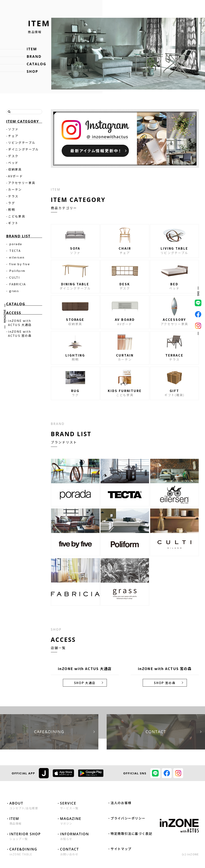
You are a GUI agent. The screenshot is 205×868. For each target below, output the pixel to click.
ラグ (12, 203)
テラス (13, 196)
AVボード (15, 176)
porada (16, 244)
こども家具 (17, 216)
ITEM (32, 49)
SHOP (32, 71)
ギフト (13, 223)
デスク (13, 156)
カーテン (15, 189)
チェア (13, 136)
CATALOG (36, 64)
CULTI (15, 277)
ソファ (13, 129)
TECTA (15, 251)
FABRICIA (18, 284)
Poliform (17, 271)
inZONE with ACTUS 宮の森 (20, 333)
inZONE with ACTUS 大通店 (20, 323)
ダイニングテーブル (23, 149)
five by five (20, 264)
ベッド (13, 163)
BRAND (34, 56)
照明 (12, 210)
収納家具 (15, 169)
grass (14, 291)
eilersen (17, 257)
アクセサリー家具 (22, 183)
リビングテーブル (22, 142)
